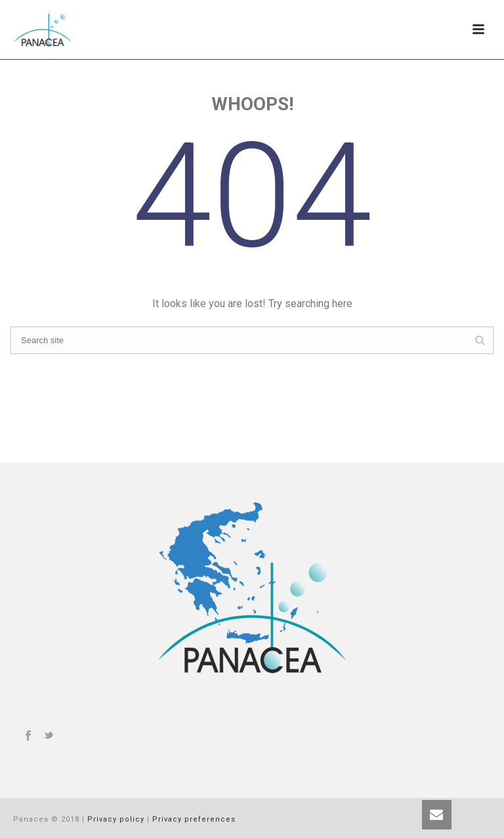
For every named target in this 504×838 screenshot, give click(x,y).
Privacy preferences (194, 819)
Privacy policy (116, 819)
